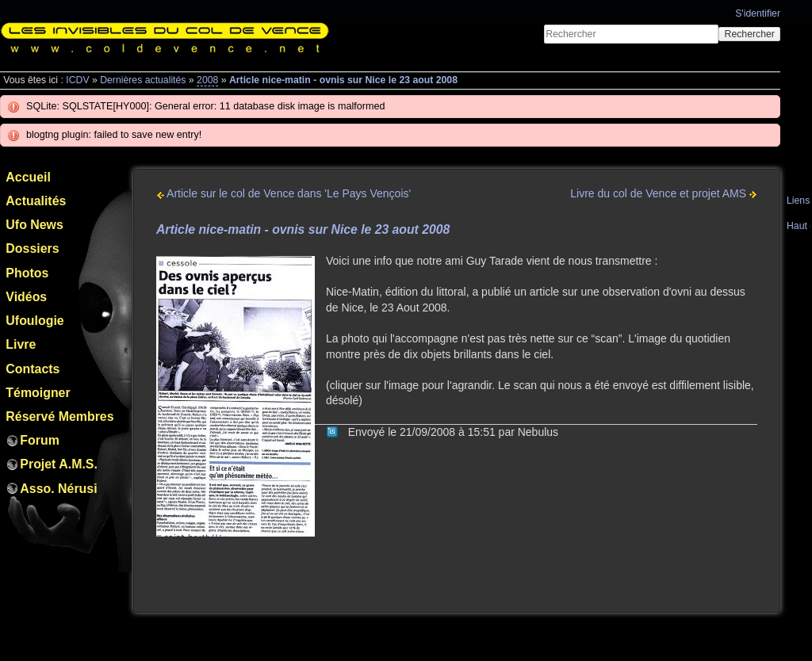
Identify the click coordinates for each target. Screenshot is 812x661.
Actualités (36, 201)
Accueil (28, 177)
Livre (21, 344)
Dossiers (32, 248)
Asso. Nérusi (58, 489)
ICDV (77, 80)
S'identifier (758, 13)
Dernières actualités (143, 80)
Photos (27, 273)
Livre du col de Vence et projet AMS (664, 193)
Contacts (33, 369)
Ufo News (34, 225)
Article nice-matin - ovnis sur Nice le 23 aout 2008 (343, 80)
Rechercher (750, 34)
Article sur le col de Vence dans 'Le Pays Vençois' (283, 193)
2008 (207, 80)
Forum (39, 440)
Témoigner (38, 393)
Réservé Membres (59, 416)
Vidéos (26, 297)
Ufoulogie (34, 321)
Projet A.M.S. (59, 464)
